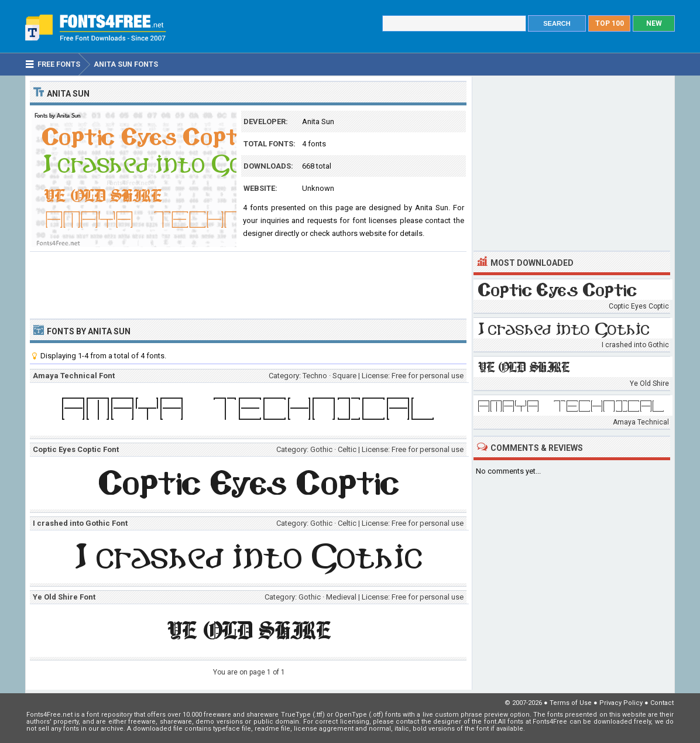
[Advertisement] (248, 284)
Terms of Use (571, 703)
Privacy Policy (621, 703)
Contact (662, 703)
